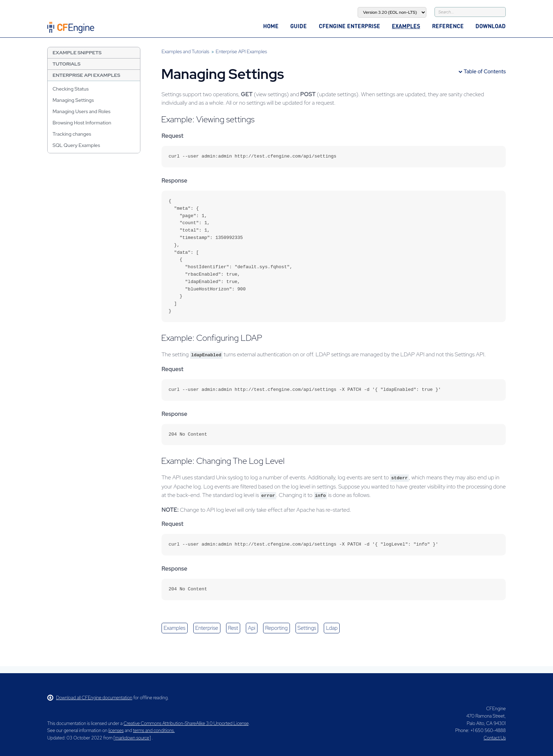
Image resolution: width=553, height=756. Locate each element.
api (252, 628)
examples (175, 628)
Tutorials (66, 64)
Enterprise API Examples (86, 75)
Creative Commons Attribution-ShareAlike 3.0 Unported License (186, 723)
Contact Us (495, 738)
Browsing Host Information (82, 123)
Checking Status (71, 89)
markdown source (132, 738)
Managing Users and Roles (81, 111)
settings (307, 628)
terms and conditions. (154, 730)
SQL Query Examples (76, 145)
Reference (448, 26)
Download (491, 26)
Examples (406, 26)
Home (271, 26)
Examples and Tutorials (185, 51)
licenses (116, 730)
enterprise (207, 628)
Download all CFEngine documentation (90, 698)
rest (233, 628)
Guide (299, 26)
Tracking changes (72, 134)
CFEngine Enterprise (350, 26)
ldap (332, 628)
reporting (276, 628)
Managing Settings (73, 100)
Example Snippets (77, 53)
